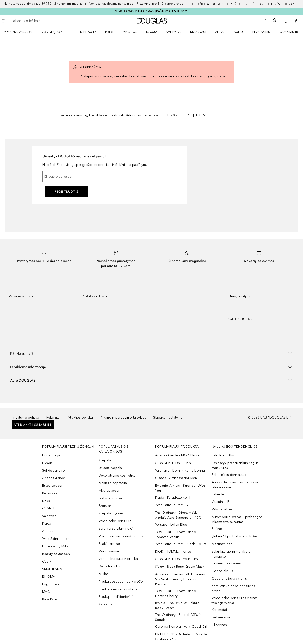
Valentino (49, 516)
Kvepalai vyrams (111, 513)
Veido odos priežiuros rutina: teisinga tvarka (234, 600)
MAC (46, 592)
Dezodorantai (109, 566)
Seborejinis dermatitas (229, 475)
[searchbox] (46, 21)
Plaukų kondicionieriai (116, 597)
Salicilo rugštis (223, 455)
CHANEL (49, 508)
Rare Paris (50, 599)
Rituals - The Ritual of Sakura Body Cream (177, 605)
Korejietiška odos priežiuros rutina (234, 589)
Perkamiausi (221, 617)
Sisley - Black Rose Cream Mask (180, 567)
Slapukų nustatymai (168, 417)
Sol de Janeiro (53, 471)
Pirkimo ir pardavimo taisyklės (123, 417)
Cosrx (47, 561)
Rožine (217, 529)
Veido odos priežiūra (115, 521)
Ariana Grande (54, 478)
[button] (151, 353)
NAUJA (152, 32)
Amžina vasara (18, 32)
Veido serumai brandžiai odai (122, 536)
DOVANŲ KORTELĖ (56, 32)
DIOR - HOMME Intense (173, 552)
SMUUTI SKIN (52, 569)
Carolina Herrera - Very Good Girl (181, 627)
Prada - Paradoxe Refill (173, 498)
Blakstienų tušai (111, 498)
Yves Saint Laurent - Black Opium (181, 544)
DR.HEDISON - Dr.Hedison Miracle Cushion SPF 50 (181, 637)
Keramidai (219, 610)
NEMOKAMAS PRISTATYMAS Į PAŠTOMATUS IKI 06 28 (152, 11)
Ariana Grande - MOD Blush (177, 455)
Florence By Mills (55, 546)
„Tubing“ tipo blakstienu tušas (235, 536)
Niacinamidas (222, 544)
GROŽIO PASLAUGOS (208, 4)
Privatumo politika (26, 417)
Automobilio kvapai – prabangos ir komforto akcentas (237, 519)
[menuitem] (21, 32)
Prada (47, 524)
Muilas (104, 574)
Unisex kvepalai (111, 468)
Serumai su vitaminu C (116, 529)
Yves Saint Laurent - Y (172, 505)
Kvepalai (174, 32)
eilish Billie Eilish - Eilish (173, 463)
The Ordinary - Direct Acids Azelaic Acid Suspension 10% (178, 515)
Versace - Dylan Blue (171, 525)
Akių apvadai (109, 491)
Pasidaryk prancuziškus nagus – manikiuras (236, 465)
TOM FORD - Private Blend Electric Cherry (176, 594)
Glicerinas (219, 625)
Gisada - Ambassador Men (176, 478)
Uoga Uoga (51, 455)
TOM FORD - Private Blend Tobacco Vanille (176, 535)
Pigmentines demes (227, 563)
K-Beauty (106, 604)
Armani (48, 531)
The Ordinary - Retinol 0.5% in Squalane (178, 617)
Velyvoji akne (222, 509)
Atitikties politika (80, 417)
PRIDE (110, 32)
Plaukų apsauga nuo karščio (121, 582)
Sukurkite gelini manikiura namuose (231, 554)
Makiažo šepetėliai (113, 483)
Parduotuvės (269, 4)
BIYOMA (49, 577)
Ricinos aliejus (223, 571)
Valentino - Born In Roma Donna (180, 471)
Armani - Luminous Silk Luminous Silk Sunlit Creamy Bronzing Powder (180, 579)
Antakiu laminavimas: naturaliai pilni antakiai (235, 485)
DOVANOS (292, 4)
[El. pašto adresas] (109, 176)
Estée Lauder (52, 486)
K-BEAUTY (88, 32)
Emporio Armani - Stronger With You (180, 488)
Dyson (47, 463)
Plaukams (261, 32)
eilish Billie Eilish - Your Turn (176, 559)
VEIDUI (220, 32)
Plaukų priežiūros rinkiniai (118, 589)
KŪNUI (239, 32)
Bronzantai (107, 506)
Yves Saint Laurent (56, 539)
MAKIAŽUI (198, 32)
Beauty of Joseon (56, 554)
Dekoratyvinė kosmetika (117, 475)
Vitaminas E (221, 502)
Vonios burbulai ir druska (118, 559)
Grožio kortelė (241, 4)
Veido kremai (109, 551)
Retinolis (218, 494)
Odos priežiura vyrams (229, 579)
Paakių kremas (110, 544)
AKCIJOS (130, 32)
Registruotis (66, 192)
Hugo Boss (51, 584)
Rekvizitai (53, 417)
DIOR (46, 501)
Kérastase (50, 493)
